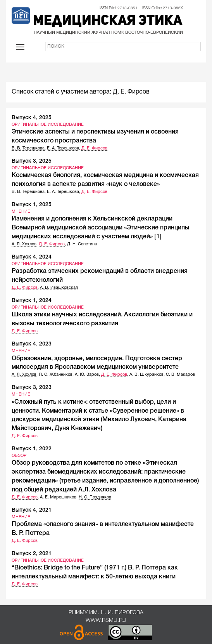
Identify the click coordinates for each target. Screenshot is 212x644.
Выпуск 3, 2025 (32, 161)
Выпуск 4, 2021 (32, 510)
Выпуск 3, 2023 (32, 388)
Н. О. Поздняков (95, 497)
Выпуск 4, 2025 (32, 118)
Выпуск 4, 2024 (32, 257)
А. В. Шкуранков (147, 375)
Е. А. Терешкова (63, 148)
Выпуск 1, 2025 (32, 205)
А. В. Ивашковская (59, 288)
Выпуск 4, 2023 (32, 344)
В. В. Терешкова (28, 148)
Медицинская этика (108, 21)
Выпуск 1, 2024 (32, 301)
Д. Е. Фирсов (94, 148)
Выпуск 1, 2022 (32, 449)
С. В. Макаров (180, 375)
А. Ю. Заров (87, 375)
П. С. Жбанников (56, 375)
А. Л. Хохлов (24, 244)
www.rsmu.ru (106, 621)
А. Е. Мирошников (58, 497)
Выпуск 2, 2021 (32, 554)
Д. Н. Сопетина (82, 244)
